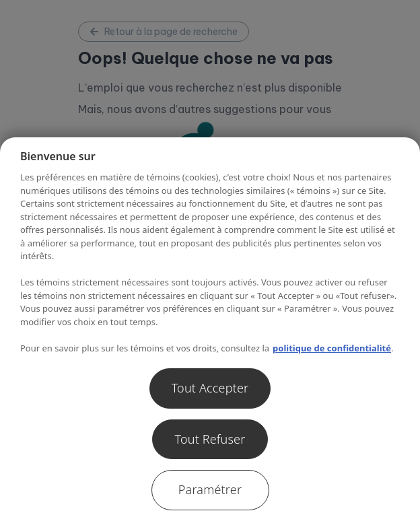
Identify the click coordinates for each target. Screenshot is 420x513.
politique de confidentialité (332, 348)
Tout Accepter (210, 388)
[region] (210, 325)
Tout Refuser (210, 439)
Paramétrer (210, 489)
